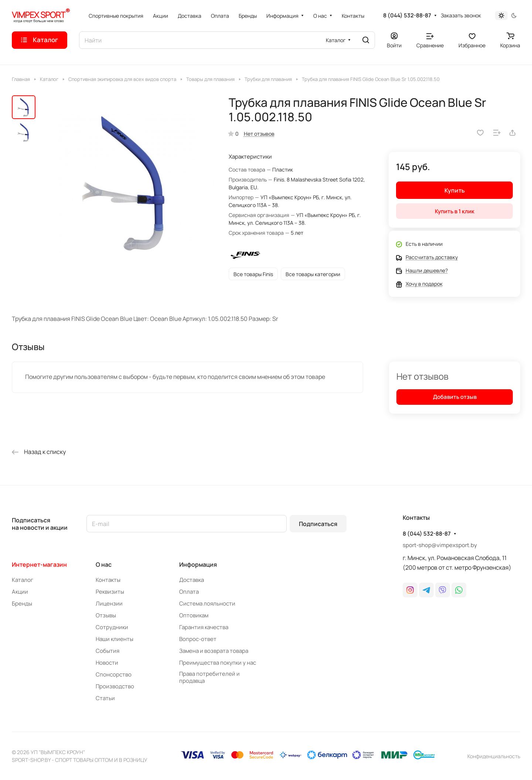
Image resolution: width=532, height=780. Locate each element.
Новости (107, 663)
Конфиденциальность (494, 756)
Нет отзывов (259, 134)
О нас (104, 564)
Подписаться (318, 524)
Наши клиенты (115, 639)
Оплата (189, 592)
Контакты (108, 580)
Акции (20, 592)
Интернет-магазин (39, 564)
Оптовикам (194, 615)
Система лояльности (207, 603)
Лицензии (109, 603)
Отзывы (106, 615)
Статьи (105, 698)
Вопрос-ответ (198, 639)
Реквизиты (110, 592)
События (108, 651)
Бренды (22, 603)
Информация (198, 564)
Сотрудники (112, 627)
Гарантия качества (204, 627)
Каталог (23, 580)
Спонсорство (114, 674)
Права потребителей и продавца (209, 677)
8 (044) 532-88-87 (407, 16)
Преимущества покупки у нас (218, 663)
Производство (115, 686)
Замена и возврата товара (214, 651)
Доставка (192, 580)
